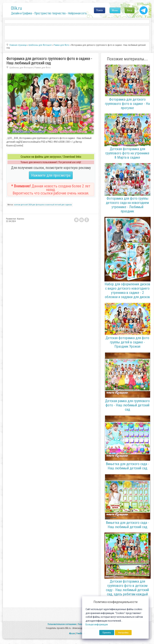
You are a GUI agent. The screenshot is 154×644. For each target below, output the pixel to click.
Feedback (81, 633)
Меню (115, 10)
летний (58, 205)
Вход (130, 10)
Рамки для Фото (43, 68)
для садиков (67, 205)
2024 (30, 205)
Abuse (72, 633)
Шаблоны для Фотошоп (21, 68)
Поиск (100, 10)
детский (24, 205)
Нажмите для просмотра (51, 175)
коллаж (17, 205)
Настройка (123, 633)
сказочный (50, 205)
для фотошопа (38, 205)
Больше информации (97, 625)
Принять (107, 633)
